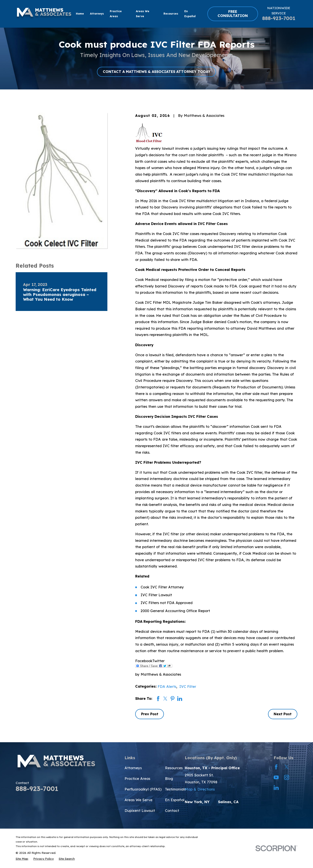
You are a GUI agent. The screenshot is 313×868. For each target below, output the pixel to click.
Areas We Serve (138, 800)
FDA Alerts (167, 687)
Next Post (283, 714)
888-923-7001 (279, 18)
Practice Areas (137, 779)
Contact (172, 811)
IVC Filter (188, 687)
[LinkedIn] (276, 788)
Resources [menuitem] (171, 14)
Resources (174, 768)
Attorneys (133, 768)
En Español (175, 800)
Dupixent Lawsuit (140, 811)
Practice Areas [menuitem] (116, 14)
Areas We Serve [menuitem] (143, 14)
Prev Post (150, 714)
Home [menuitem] (80, 14)
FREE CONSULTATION (233, 14)
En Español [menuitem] (190, 14)
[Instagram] (287, 777)
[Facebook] (276, 767)
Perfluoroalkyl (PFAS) (143, 789)
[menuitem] (22, 859)
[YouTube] (276, 777)
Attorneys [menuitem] (97, 14)
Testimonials (175, 789)
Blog (169, 779)
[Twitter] (287, 767)
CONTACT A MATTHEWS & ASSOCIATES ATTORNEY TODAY (157, 72)
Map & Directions (200, 789)
